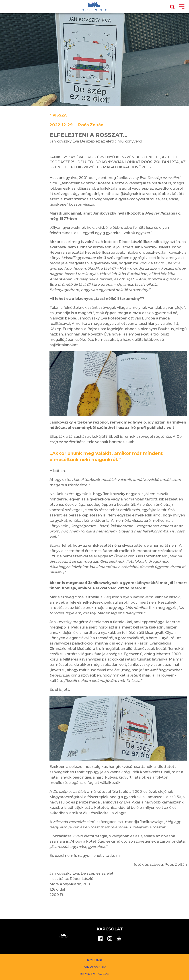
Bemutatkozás (94, 974)
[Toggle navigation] (182, 7)
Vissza (58, 115)
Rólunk (95, 960)
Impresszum (94, 967)
